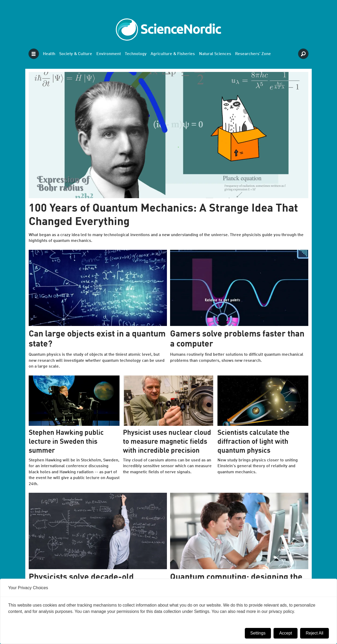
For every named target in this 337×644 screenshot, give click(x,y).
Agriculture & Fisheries (173, 54)
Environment (109, 54)
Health (49, 54)
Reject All (314, 633)
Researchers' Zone (253, 54)
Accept (286, 633)
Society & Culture (76, 54)
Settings (258, 633)
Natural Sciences (215, 54)
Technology (136, 54)
